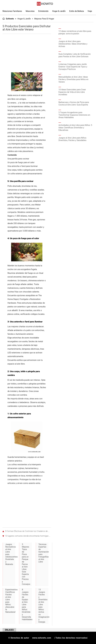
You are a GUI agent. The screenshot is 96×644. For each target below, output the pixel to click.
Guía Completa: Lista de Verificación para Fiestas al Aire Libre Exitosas (75, 55)
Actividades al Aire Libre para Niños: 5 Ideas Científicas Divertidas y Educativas (75, 128)
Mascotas (30, 11)
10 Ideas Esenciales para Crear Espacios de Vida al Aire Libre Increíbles (72, 92)
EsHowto (10, 19)
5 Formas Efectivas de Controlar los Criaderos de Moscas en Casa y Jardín (28, 531)
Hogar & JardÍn (59, 11)
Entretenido (43, 11)
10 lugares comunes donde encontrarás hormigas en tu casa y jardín (28, 536)
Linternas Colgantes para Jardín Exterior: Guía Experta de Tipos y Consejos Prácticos (73, 67)
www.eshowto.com (42, 638)
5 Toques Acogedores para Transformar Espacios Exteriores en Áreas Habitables (74, 115)
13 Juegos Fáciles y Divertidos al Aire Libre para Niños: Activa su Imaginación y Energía (43, 606)
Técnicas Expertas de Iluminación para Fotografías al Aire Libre (43, 553)
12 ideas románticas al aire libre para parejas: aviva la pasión (75, 32)
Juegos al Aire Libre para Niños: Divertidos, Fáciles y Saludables (73, 139)
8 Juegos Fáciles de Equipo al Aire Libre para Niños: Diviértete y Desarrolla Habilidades (27, 605)
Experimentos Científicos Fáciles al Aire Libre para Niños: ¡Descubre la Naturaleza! (10, 601)
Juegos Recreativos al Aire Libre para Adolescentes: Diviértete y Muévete (10, 554)
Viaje (90, 11)
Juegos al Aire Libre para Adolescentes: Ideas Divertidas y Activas (73, 44)
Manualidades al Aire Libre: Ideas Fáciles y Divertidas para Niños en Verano (73, 79)
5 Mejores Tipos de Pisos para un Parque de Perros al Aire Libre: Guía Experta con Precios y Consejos (26, 564)
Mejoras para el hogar (44, 19)
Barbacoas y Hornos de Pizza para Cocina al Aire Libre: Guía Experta (74, 103)
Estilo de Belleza (76, 11)
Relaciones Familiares (12, 11)
